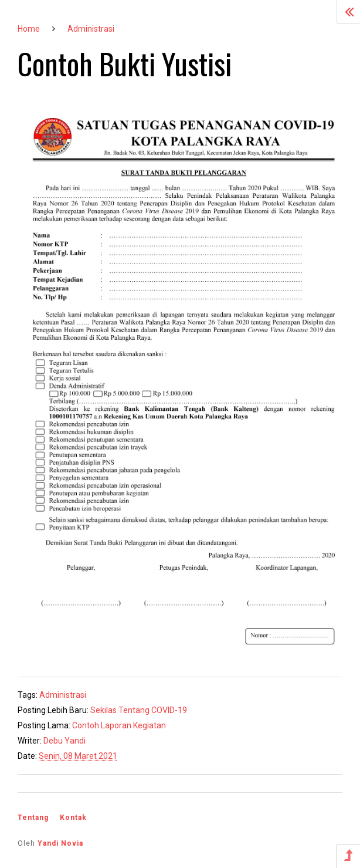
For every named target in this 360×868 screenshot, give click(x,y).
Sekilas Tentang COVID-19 (139, 710)
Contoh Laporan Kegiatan (119, 725)
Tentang (33, 818)
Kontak (73, 818)
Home (29, 29)
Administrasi (91, 29)
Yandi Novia (60, 843)
